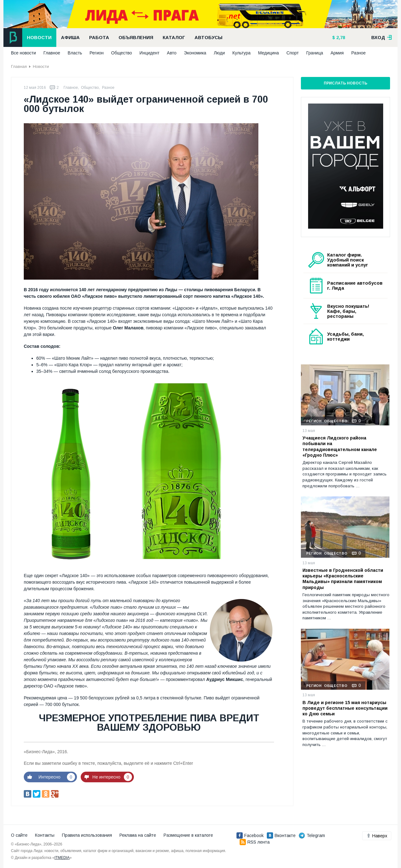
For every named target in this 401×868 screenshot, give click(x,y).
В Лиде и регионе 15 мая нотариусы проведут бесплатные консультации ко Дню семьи (345, 708)
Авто (172, 53)
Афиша (70, 38)
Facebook (250, 835)
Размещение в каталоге (188, 835)
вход (382, 38)
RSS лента (255, 842)
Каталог (174, 38)
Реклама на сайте (138, 835)
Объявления (136, 38)
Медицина (269, 53)
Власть (75, 53)
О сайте (19, 835)
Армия (337, 53)
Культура (241, 53)
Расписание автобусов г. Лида (355, 286)
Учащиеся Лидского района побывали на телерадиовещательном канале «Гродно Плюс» (340, 447)
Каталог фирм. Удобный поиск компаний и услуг (348, 260)
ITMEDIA (62, 858)
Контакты (45, 835)
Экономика (195, 53)
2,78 (340, 38)
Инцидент (150, 53)
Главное (52, 53)
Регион (96, 53)
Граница (315, 53)
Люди (219, 53)
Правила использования (87, 835)
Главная (19, 66)
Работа (99, 38)
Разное (358, 53)
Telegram (312, 835)
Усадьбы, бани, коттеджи (345, 337)
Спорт (293, 53)
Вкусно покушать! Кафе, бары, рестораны (348, 311)
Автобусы (208, 38)
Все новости (23, 53)
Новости (39, 38)
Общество (122, 53)
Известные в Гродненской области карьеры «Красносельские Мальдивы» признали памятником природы (343, 579)
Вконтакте (281, 835)
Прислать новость (345, 83)
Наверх (377, 836)
